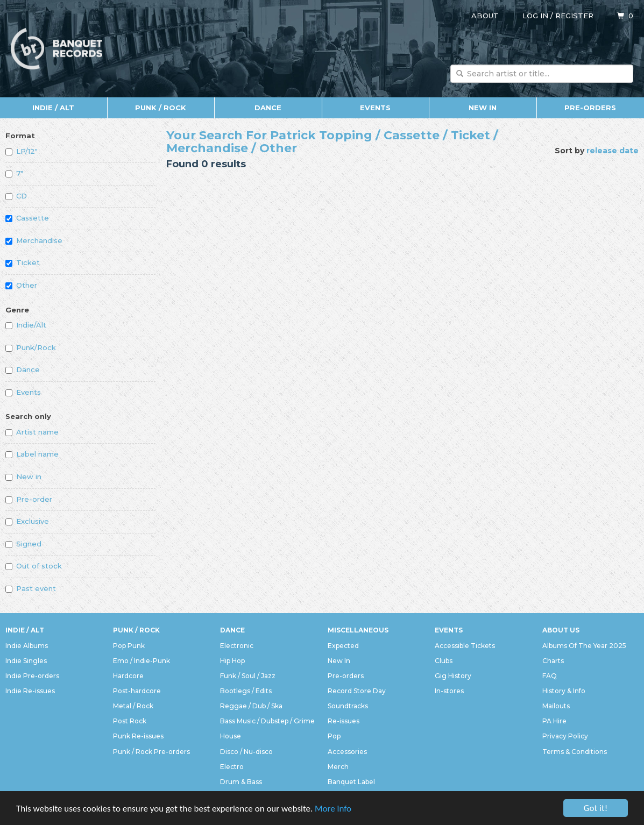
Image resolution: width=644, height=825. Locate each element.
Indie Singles (26, 661)
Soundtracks (348, 706)
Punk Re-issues (138, 736)
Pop (334, 736)
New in (23, 476)
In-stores (449, 691)
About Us (561, 630)
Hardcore (128, 676)
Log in (535, 16)
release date (613, 151)
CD (16, 196)
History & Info (564, 691)
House (231, 736)
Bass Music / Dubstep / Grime (267, 721)
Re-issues (344, 721)
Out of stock (34, 566)
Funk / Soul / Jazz (248, 676)
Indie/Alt (26, 325)
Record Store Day (357, 691)
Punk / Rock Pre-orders (151, 752)
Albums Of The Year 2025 (584, 646)
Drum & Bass (241, 782)
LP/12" (22, 151)
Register (574, 16)
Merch (338, 767)
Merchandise (34, 240)
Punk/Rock (31, 347)
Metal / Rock (133, 706)
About (485, 16)
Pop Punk (129, 646)
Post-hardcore (137, 691)
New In (483, 108)
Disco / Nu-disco (246, 752)
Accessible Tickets (465, 646)
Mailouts (556, 706)
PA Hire (554, 721)
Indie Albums (27, 646)
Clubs (444, 661)
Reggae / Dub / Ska (251, 706)
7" (14, 173)
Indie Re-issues (30, 691)
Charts (553, 661)
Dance (268, 108)
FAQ (550, 676)
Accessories (347, 752)
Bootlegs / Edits (246, 691)
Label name (32, 454)
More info (333, 809)
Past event (31, 588)
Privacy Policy (565, 736)
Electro (232, 767)
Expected (343, 646)
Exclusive (27, 521)
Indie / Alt (53, 108)
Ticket (23, 262)
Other (21, 285)
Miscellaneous (358, 630)
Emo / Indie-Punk (141, 661)
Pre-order (29, 499)
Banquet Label (351, 782)
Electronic (237, 646)
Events (375, 108)
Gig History (453, 676)
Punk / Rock (161, 108)
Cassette (27, 218)
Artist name (32, 432)
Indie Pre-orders (32, 676)
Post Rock (130, 721)
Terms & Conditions (575, 752)
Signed (23, 544)
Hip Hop (232, 661)
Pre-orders (590, 108)
